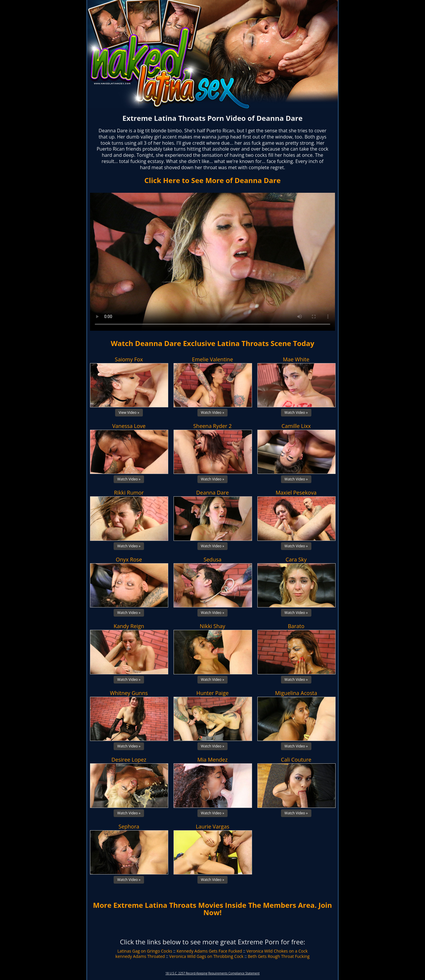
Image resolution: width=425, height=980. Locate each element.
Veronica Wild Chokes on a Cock (277, 951)
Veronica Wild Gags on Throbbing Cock (206, 956)
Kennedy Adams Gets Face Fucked (209, 951)
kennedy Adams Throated (140, 956)
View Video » (129, 412)
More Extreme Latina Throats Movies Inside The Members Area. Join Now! (212, 909)
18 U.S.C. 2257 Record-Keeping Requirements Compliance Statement (212, 973)
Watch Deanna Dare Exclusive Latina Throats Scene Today (212, 343)
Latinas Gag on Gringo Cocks (145, 951)
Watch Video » (213, 412)
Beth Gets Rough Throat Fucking (279, 956)
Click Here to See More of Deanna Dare (212, 180)
